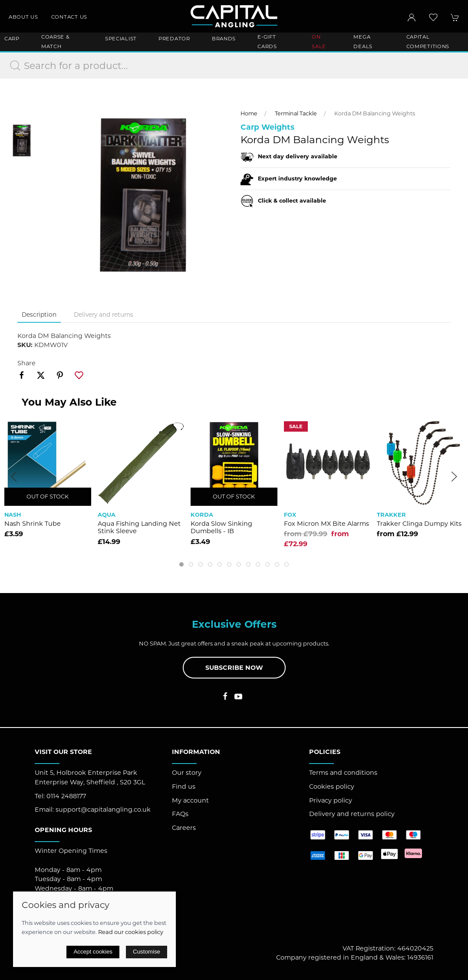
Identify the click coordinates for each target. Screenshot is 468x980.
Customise (147, 952)
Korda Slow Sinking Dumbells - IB (221, 527)
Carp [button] (12, 39)
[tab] (181, 564)
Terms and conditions (343, 773)
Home (249, 113)
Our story (187, 773)
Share (26, 363)
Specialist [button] (121, 39)
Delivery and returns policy (352, 814)
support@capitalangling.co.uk (103, 810)
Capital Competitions (428, 42)
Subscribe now (234, 668)
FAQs (180, 814)
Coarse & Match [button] (56, 42)
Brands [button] (224, 39)
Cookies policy (332, 787)
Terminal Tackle (296, 113)
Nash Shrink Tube (33, 524)
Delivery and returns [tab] (104, 315)
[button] (433, 17)
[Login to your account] (412, 17)
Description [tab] (39, 315)
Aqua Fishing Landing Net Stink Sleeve (139, 527)
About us (23, 17)
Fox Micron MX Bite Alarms (326, 524)
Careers (184, 828)
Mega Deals (363, 42)
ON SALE (319, 42)
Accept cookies (93, 952)
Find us (184, 787)
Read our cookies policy (131, 932)
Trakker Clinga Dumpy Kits (419, 524)
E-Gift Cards (267, 42)
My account (190, 800)
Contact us (69, 17)
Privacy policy (331, 800)
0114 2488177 (66, 796)
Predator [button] (174, 39)
